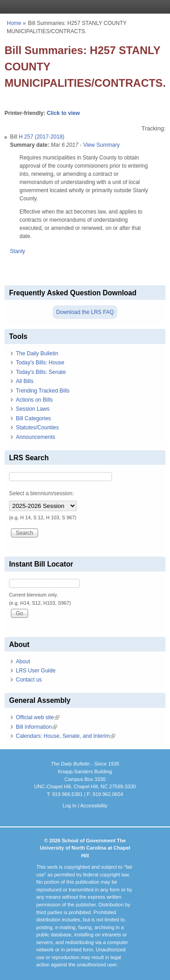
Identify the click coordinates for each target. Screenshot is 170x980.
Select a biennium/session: (41, 493)
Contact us (29, 680)
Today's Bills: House (40, 363)
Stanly (17, 251)
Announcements (36, 437)
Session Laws (33, 409)
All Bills (25, 381)
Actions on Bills (34, 400)
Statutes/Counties (37, 428)
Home (14, 23)
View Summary (101, 145)
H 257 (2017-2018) (41, 137)
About (23, 662)
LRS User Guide (36, 671)
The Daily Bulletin (37, 353)
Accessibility (94, 806)
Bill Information (36, 727)
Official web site (38, 717)
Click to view (63, 113)
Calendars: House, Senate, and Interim (66, 736)
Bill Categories (33, 418)
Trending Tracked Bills (43, 391)
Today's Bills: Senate (41, 372)
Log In (70, 806)
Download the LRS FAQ (85, 312)
